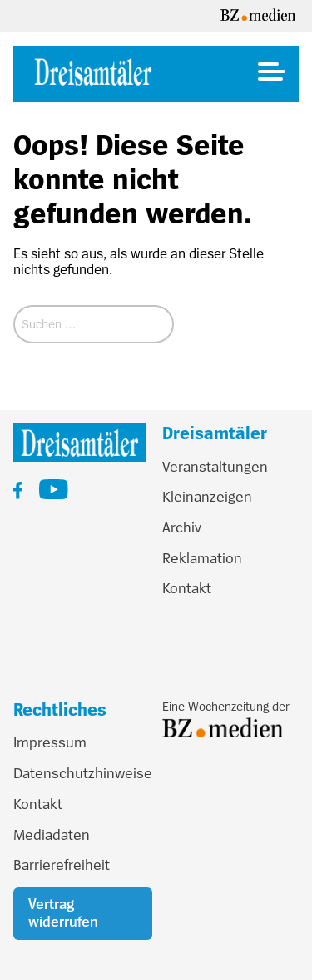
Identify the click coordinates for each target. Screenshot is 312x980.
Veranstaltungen (215, 467)
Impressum (50, 742)
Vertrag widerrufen (63, 913)
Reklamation (202, 558)
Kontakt (187, 588)
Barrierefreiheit (62, 865)
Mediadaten (52, 835)
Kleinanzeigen (207, 497)
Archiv (182, 527)
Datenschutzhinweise (83, 773)
